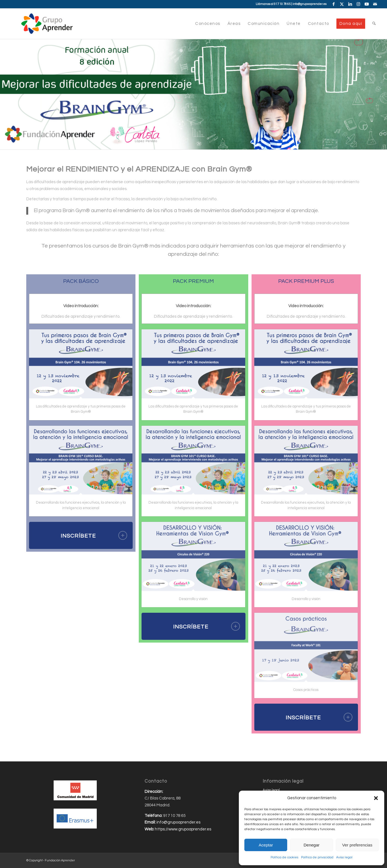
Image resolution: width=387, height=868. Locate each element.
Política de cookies (284, 857)
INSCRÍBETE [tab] (94, 535)
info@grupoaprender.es (309, 4)
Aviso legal (344, 857)
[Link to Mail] (375, 4)
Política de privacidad (317, 857)
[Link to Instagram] (358, 4)
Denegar (312, 845)
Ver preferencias (357, 845)
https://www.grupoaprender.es (183, 829)
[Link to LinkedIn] (350, 4)
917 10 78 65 (282, 4)
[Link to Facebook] (334, 4)
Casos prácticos (306, 690)
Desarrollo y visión (193, 599)
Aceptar (266, 845)
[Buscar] (374, 24)
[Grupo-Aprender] (47, 24)
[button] (376, 798)
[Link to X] (342, 4)
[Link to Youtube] (367, 4)
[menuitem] (208, 24)
